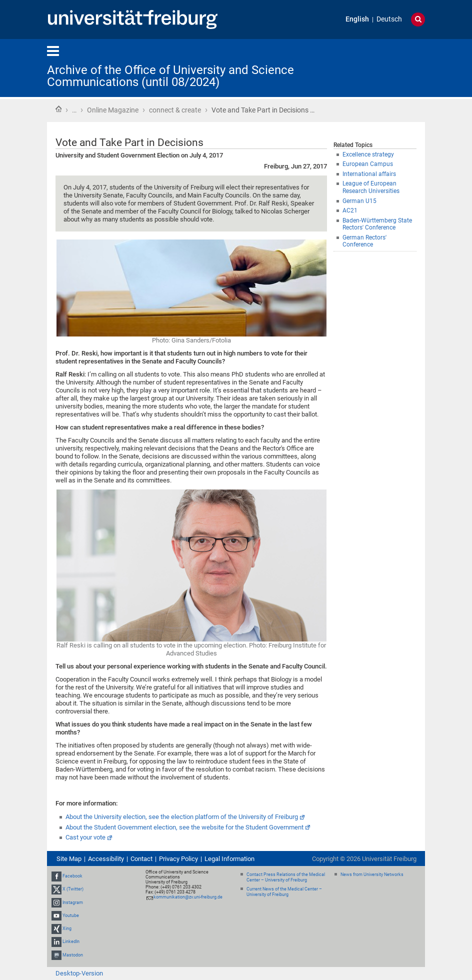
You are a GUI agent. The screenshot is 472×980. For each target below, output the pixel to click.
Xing (67, 928)
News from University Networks (372, 874)
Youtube (71, 915)
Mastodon (73, 955)
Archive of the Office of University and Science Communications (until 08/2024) (170, 76)
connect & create (175, 110)
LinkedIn (71, 941)
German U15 (359, 201)
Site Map (69, 859)
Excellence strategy (368, 154)
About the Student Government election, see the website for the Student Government (184, 827)
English (357, 19)
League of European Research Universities (371, 187)
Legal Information (229, 859)
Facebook (72, 876)
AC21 (350, 210)
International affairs (369, 174)
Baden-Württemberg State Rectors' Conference (377, 224)
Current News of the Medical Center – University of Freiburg (284, 892)
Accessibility (106, 859)
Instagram (73, 902)
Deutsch (389, 19)
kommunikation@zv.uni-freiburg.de (188, 897)
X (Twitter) (73, 889)
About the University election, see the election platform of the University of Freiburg (182, 817)
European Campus (368, 164)
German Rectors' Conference (364, 241)
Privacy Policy (178, 859)
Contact (141, 859)
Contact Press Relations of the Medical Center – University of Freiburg (286, 877)
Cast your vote (85, 837)
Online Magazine (113, 110)
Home (58, 109)
